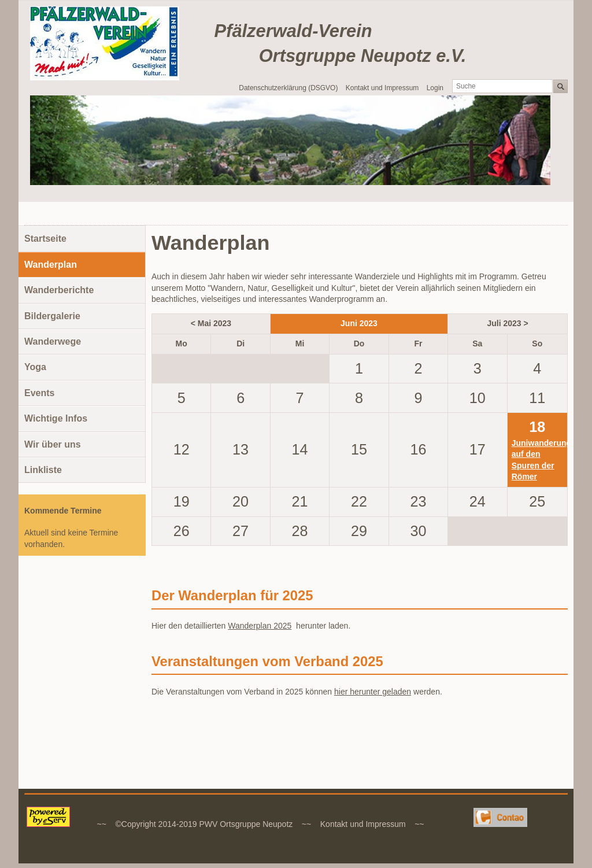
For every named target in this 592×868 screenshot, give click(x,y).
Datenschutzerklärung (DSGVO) (288, 88)
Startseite (45, 239)
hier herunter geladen (373, 692)
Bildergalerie (52, 316)
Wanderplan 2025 (260, 626)
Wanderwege (53, 341)
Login (435, 88)
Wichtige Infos (56, 418)
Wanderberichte (59, 290)
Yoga (35, 367)
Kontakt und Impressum (382, 88)
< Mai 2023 (211, 323)
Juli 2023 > (507, 323)
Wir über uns (53, 444)
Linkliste (43, 470)
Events (39, 393)
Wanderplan (51, 265)
